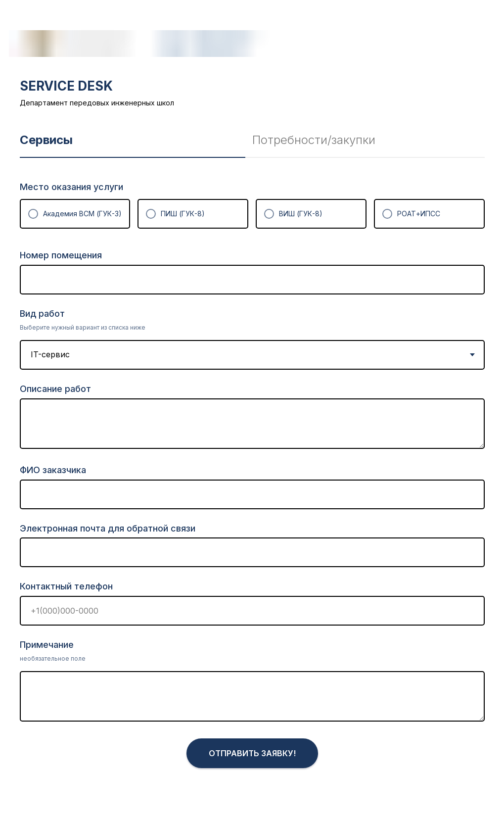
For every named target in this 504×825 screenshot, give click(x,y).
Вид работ (42, 314)
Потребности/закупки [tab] (314, 140)
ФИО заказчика (53, 470)
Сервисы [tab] (46, 140)
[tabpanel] (252, 491)
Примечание (47, 645)
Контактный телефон (66, 586)
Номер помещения (61, 255)
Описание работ (55, 389)
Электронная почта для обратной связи (108, 528)
